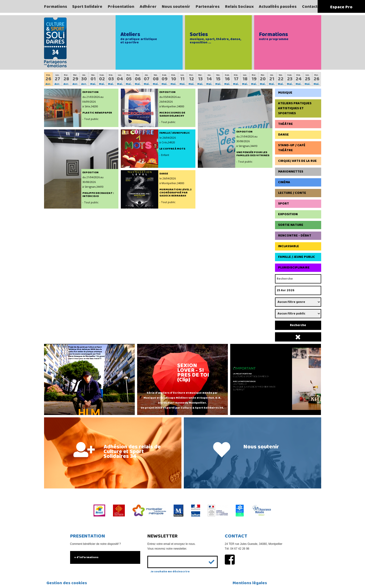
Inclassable (288, 246)
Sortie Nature (291, 225)
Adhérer (148, 7)
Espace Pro (341, 7)
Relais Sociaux (239, 7)
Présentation (121, 7)
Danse (283, 135)
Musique (285, 93)
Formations (56, 7)
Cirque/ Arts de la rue (297, 161)
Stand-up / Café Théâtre (292, 148)
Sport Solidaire (87, 7)
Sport (284, 204)
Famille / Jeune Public (297, 257)
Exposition (288, 214)
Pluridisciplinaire (294, 268)
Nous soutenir (176, 7)
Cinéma (284, 182)
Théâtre (285, 124)
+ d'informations (86, 557)
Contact (310, 7)
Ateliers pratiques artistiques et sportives (295, 108)
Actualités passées (278, 7)
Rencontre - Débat (295, 236)
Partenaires (208, 7)
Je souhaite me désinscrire (170, 572)
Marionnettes (291, 172)
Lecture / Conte (292, 193)
